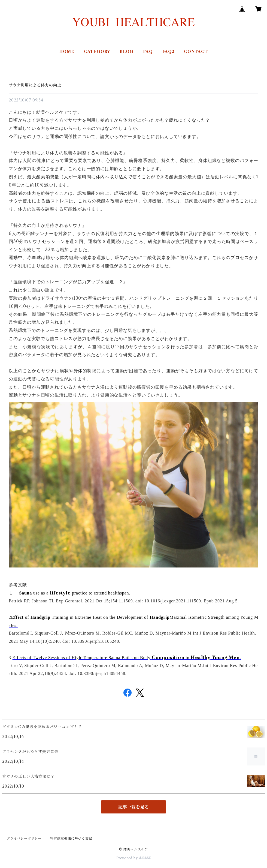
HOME (67, 52)
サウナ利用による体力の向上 (35, 85)
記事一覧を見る (133, 807)
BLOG (126, 52)
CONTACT (196, 52)
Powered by (134, 858)
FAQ (148, 52)
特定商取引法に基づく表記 (71, 838)
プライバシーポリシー (24, 838)
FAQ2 (168, 52)
